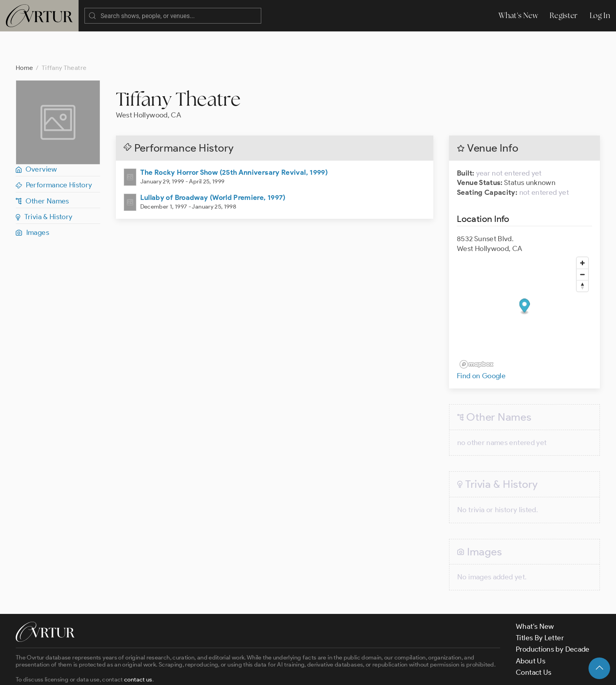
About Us (531, 630)
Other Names (42, 170)
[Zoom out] (582, 243)
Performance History (54, 154)
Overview (37, 138)
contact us (138, 648)
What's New (518, 16)
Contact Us (534, 641)
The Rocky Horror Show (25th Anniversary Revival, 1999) (234, 141)
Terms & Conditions (142, 672)
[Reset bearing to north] (582, 254)
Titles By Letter (540, 606)
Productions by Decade (553, 618)
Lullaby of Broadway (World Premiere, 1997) (213, 166)
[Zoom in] (582, 232)
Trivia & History (44, 185)
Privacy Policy (201, 672)
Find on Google (481, 344)
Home (24, 36)
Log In (600, 16)
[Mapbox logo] (477, 333)
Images (32, 201)
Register (564, 16)
